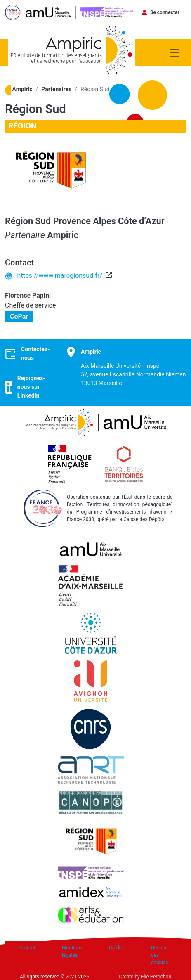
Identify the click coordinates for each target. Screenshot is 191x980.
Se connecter (165, 12)
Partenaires (56, 89)
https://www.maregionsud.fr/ (60, 276)
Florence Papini (28, 295)
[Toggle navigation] (174, 53)
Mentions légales (72, 952)
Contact (27, 948)
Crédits (117, 948)
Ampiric (22, 89)
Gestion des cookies (160, 955)
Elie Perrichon (156, 977)
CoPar (19, 317)
